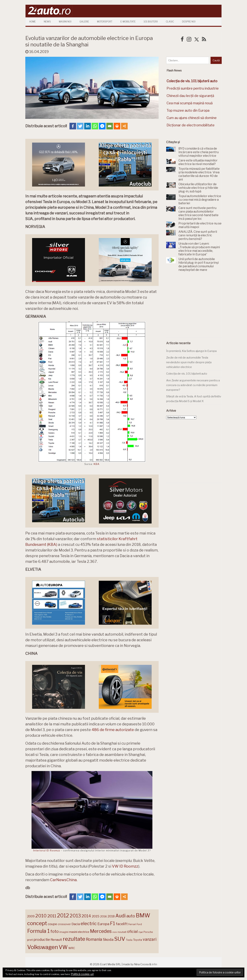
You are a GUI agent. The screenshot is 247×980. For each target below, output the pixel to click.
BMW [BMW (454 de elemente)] (143, 915)
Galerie (84, 22)
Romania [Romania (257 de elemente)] (94, 939)
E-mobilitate (128, 22)
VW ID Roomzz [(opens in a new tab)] (125, 866)
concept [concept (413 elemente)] (37, 923)
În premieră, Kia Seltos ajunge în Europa (191, 351)
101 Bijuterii (151, 22)
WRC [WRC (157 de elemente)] (72, 948)
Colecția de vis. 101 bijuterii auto (187, 374)
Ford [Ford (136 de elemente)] (139, 924)
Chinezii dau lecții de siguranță (190, 96)
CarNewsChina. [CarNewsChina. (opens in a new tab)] (64, 880)
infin (154, 964)
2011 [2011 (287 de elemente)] (52, 916)
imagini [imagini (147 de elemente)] (64, 932)
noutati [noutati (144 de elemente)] (122, 932)
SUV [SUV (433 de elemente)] (120, 939)
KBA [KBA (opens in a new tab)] (96, 464)
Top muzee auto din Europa (188, 110)
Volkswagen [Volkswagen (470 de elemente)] (43, 947)
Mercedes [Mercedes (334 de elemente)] (101, 931)
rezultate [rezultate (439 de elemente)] (74, 939)
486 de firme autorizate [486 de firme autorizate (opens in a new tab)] (113, 730)
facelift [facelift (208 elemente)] (122, 924)
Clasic (170, 22)
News (47, 22)
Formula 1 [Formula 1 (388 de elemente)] (38, 931)
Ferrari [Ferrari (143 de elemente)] (132, 924)
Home (32, 22)
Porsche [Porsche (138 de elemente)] (148, 932)
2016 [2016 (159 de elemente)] (103, 916)
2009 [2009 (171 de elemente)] (31, 916)
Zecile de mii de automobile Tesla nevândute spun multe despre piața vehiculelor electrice (189, 362)
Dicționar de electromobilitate (191, 125)
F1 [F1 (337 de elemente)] (113, 923)
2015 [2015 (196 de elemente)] (96, 916)
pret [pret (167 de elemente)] (30, 940)
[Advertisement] (195, 306)
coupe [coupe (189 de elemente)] (52, 924)
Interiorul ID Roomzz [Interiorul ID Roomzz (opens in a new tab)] (47, 850)
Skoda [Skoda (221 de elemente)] (108, 939)
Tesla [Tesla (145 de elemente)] (129, 940)
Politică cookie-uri (82, 974)
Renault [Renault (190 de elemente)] (56, 940)
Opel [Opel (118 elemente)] (141, 932)
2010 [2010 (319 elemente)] (41, 916)
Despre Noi (189, 22)
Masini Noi (65, 22)
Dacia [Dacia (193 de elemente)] (76, 924)
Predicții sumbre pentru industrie (193, 88)
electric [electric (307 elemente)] (89, 924)
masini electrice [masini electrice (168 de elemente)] (79, 932)
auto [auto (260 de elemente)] (131, 916)
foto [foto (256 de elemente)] (55, 931)
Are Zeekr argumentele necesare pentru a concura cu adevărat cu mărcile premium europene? (193, 385)
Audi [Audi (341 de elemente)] (120, 916)
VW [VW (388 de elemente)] (63, 947)
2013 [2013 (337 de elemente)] (75, 916)
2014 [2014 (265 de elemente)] (86, 916)
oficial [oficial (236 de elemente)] (132, 932)
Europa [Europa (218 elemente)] (103, 924)
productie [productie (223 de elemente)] (42, 939)
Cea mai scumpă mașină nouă (190, 103)
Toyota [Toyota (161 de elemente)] (138, 940)
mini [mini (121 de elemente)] (115, 932)
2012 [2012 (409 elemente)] (63, 916)
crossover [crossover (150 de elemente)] (64, 924)
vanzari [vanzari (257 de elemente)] (150, 939)
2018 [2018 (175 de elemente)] (111, 916)
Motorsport (105, 22)
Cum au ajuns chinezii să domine (192, 118)
